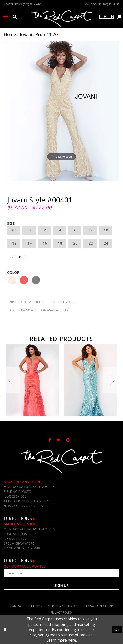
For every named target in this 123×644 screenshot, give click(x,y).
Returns (36, 606)
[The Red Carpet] (62, 22)
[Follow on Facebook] (53, 440)
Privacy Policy (62, 613)
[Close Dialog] (5, 630)
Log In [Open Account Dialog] (107, 16)
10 (105, 230)
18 (59, 244)
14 (29, 244)
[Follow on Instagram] (70, 440)
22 (90, 244)
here (72, 640)
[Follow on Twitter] (61, 440)
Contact (17, 606)
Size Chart (17, 257)
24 (105, 244)
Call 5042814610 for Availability (39, 310)
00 (14, 230)
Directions (20, 518)
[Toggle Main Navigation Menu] (5, 17)
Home (10, 34)
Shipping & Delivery (62, 606)
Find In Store (63, 302)
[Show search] (15, 17)
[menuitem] (5, 17)
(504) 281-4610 (32, 4)
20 (75, 244)
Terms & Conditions (98, 606)
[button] (120, 16)
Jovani (26, 34)
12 (14, 244)
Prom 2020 (46, 34)
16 (44, 244)
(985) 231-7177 (111, 4)
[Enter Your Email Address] (61, 573)
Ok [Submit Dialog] (117, 630)
